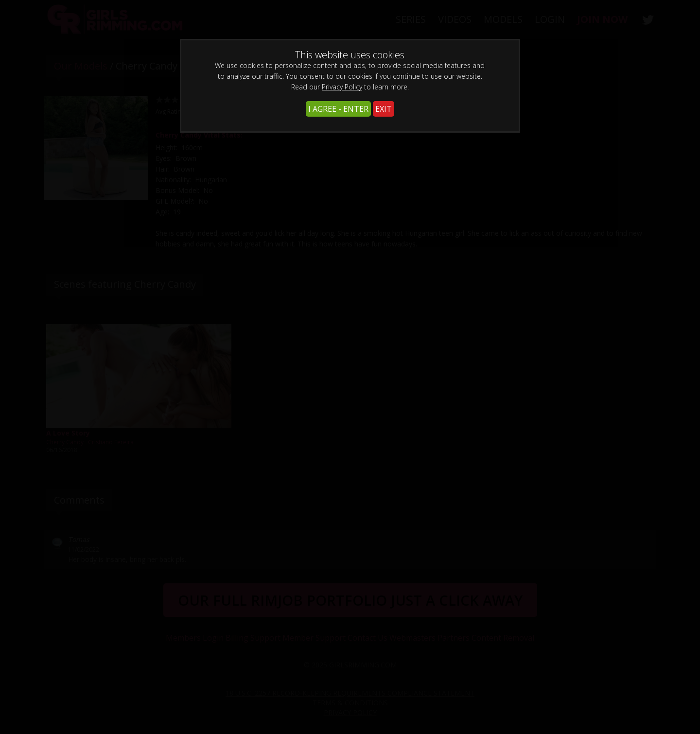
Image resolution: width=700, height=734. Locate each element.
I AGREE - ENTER (338, 109)
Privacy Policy (342, 87)
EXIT (384, 109)
